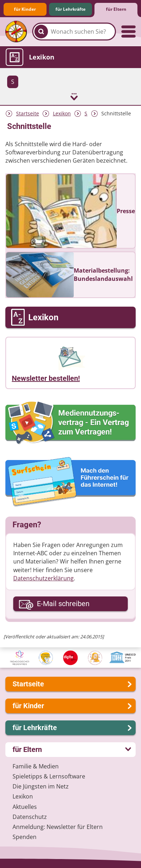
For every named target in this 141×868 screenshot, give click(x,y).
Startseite (28, 113)
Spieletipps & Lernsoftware (49, 776)
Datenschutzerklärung (43, 578)
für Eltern (116, 9)
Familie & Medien (36, 766)
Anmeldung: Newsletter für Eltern (58, 827)
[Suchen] (41, 32)
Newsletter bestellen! (46, 378)
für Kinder (25, 9)
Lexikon (62, 113)
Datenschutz (30, 817)
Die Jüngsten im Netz (41, 786)
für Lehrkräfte (70, 9)
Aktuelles (25, 807)
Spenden (25, 837)
